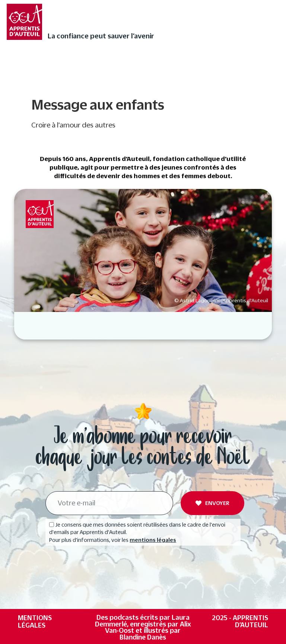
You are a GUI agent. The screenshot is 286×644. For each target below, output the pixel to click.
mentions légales (153, 540)
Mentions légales (35, 621)
